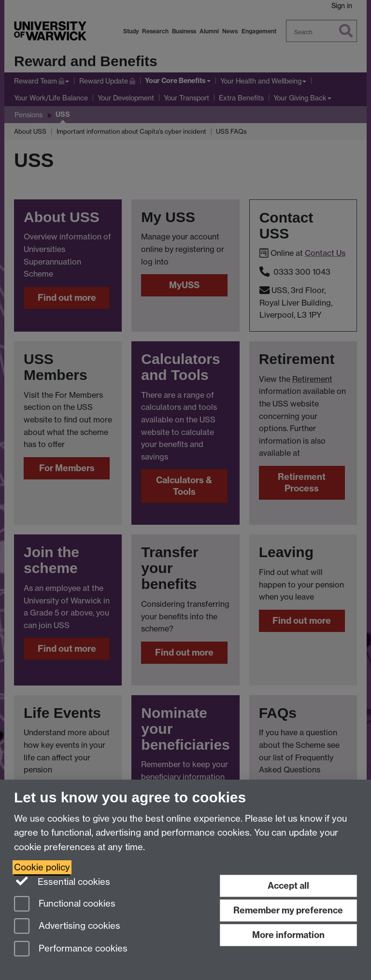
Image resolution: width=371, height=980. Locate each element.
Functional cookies (65, 904)
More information (288, 935)
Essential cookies (62, 881)
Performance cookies (71, 949)
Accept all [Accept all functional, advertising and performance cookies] (288, 886)
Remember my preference (288, 910)
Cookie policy (42, 867)
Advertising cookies (67, 927)
